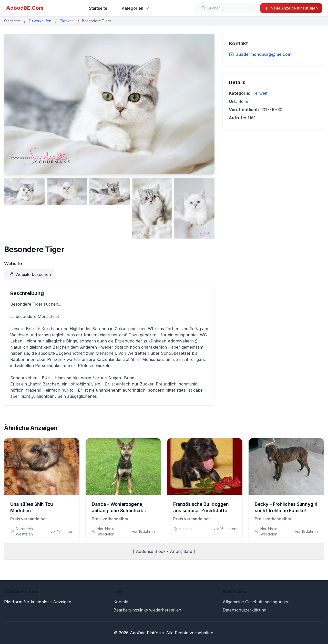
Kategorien (136, 8)
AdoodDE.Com (25, 8)
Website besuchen (30, 274)
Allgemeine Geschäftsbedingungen (256, 602)
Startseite (98, 8)
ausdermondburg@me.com (264, 54)
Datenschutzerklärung (244, 610)
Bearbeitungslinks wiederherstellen (147, 610)
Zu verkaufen (40, 21)
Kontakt (121, 602)
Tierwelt (67, 21)
